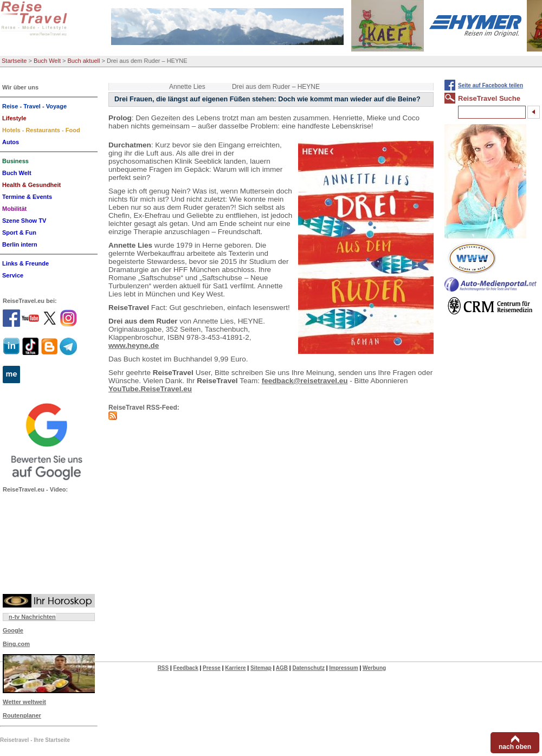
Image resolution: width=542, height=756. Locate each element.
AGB (282, 668)
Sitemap (261, 668)
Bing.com (16, 644)
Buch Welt (47, 61)
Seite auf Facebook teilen (491, 85)
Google (13, 630)
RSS (163, 668)
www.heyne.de (134, 345)
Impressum (343, 668)
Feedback (186, 668)
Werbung (374, 668)
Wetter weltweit (24, 702)
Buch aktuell (84, 61)
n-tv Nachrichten (32, 617)
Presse (212, 668)
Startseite (14, 61)
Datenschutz (308, 668)
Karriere (235, 668)
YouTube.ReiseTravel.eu (150, 389)
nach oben (515, 747)
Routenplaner (22, 715)
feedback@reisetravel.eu (305, 381)
